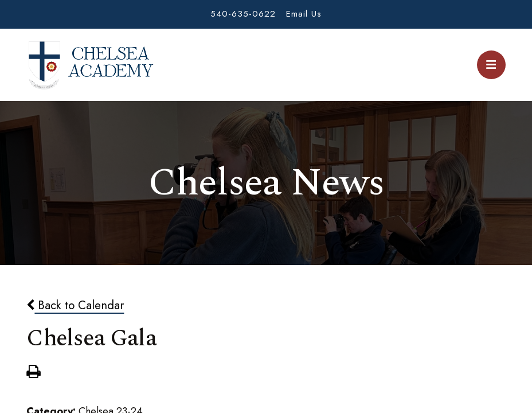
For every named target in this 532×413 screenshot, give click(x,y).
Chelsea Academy (90, 65)
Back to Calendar (75, 305)
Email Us (304, 14)
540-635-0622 (243, 14)
